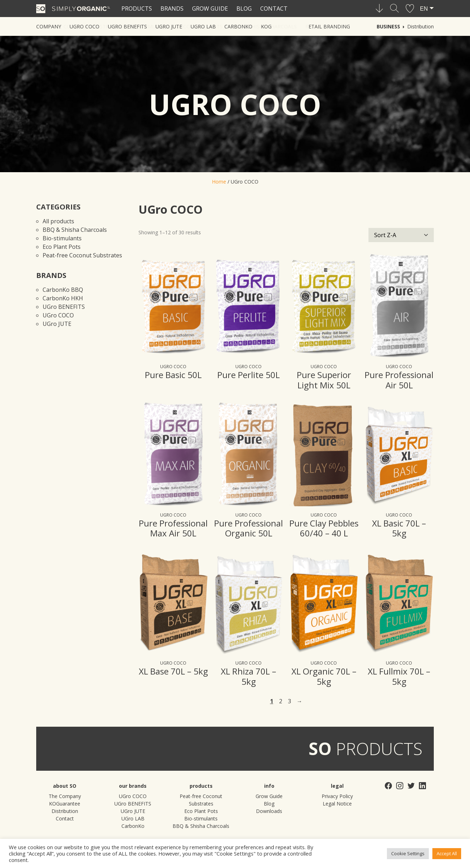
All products (58, 221)
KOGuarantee (65, 804)
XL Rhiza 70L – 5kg (248, 676)
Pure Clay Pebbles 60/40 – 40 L (324, 528)
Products (137, 9)
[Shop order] (401, 235)
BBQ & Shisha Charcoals (75, 230)
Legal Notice (337, 804)
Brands (172, 9)
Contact (274, 9)
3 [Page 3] (289, 701)
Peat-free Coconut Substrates (82, 255)
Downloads (269, 811)
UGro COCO (58, 315)
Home (219, 182)
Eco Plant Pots (62, 247)
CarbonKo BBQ (63, 290)
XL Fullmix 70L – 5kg (399, 676)
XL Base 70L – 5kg (173, 671)
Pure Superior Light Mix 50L (324, 380)
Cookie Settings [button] (408, 853)
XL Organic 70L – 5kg (324, 676)
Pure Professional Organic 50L (248, 528)
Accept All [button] (447, 853)
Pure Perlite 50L (248, 375)
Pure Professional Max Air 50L (173, 528)
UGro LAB (133, 818)
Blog (244, 9)
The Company (65, 796)
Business (388, 26)
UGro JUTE (57, 324)
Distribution (420, 26)
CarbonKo (133, 826)
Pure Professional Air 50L (399, 380)
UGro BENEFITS (64, 307)
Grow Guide (210, 9)
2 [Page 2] (281, 701)
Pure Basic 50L (173, 375)
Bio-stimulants (62, 238)
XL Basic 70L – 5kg (399, 528)
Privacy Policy (337, 796)
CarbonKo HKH (63, 298)
